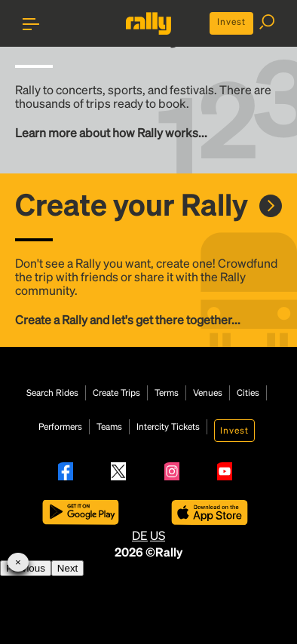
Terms (167, 393)
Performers (60, 427)
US (158, 535)
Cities (248, 393)
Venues (208, 393)
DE (140, 535)
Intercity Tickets (168, 427)
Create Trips (116, 393)
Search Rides (52, 393)
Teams (109, 427)
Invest (231, 21)
